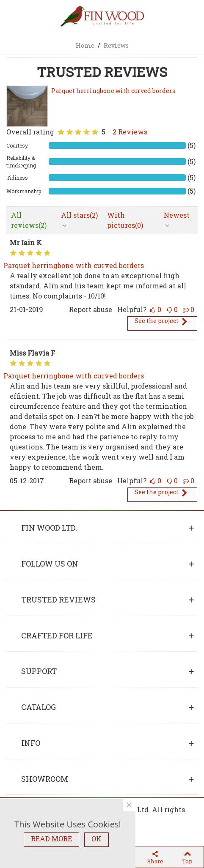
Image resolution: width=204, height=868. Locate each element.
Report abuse (91, 309)
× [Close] (129, 805)
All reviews (29, 220)
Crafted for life (57, 635)
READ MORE (51, 839)
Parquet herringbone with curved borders (113, 91)
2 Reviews (130, 132)
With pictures (125, 220)
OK (96, 839)
